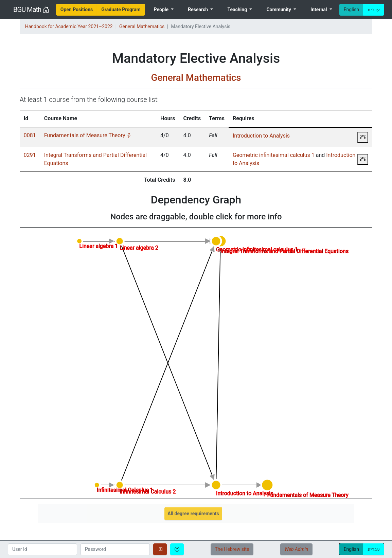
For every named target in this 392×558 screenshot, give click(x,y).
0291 (30, 155)
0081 (30, 135)
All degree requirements (193, 514)
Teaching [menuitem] (238, 10)
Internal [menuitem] (319, 10)
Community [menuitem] (279, 10)
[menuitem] (77, 10)
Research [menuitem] (198, 10)
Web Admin (296, 549)
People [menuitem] (162, 10)
